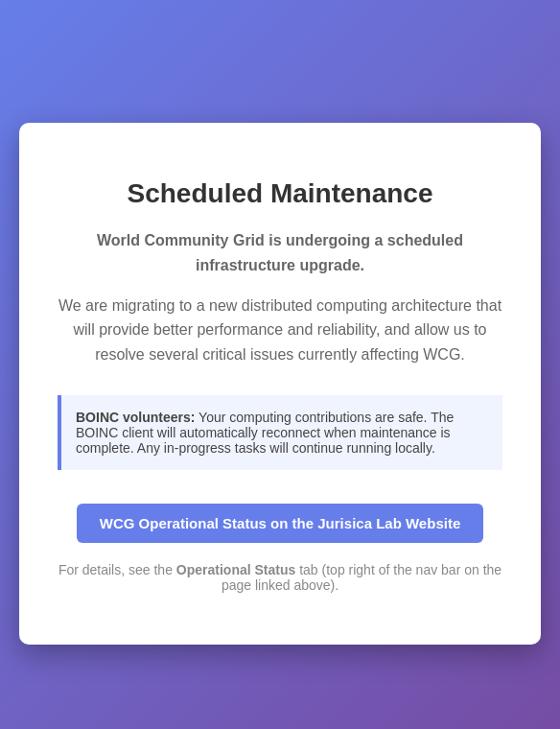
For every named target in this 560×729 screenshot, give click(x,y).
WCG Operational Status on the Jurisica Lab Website (280, 523)
